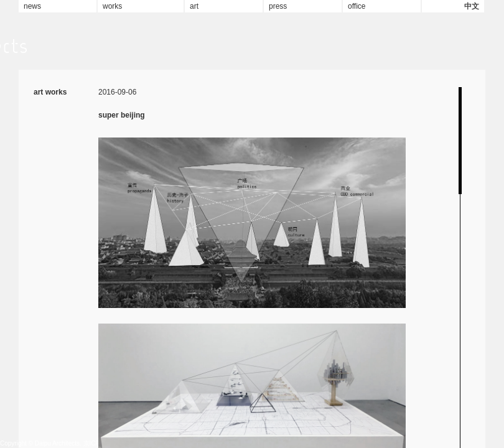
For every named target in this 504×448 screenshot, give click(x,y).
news (32, 6)
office (357, 6)
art (194, 6)
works (112, 6)
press (278, 6)
